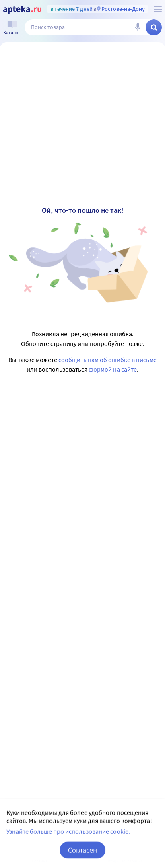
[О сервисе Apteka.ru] (158, 9)
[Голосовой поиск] (138, 27)
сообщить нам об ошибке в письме (107, 360)
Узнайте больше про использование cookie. (68, 841)
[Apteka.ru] (22, 10)
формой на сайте (113, 369)
